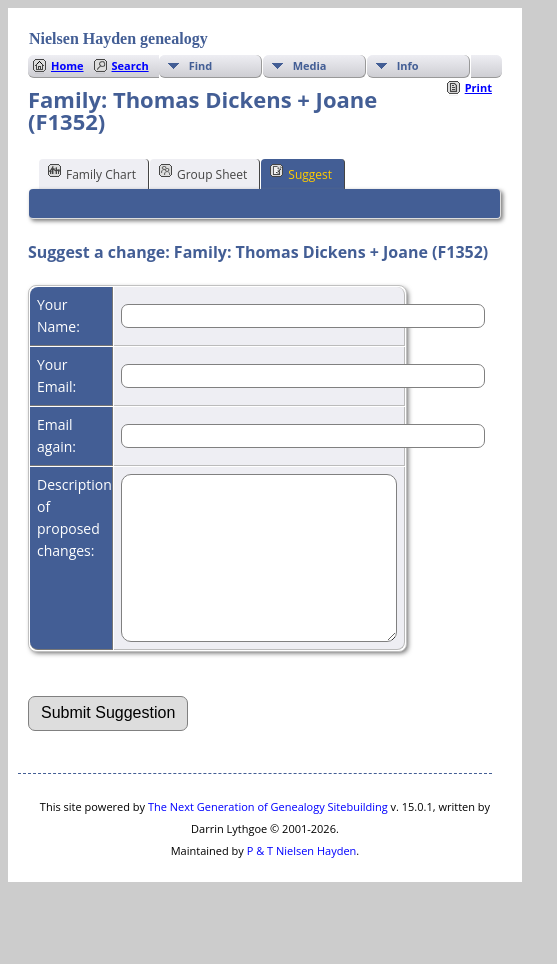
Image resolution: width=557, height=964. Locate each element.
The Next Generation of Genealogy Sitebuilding (268, 836)
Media (310, 65)
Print (478, 87)
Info (408, 65)
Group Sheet (203, 173)
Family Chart (92, 173)
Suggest (301, 173)
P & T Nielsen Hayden (302, 880)
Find (201, 65)
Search (130, 65)
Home (67, 65)
